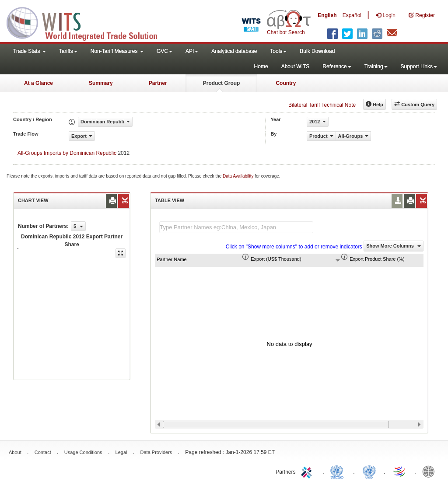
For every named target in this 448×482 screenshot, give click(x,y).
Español (352, 15)
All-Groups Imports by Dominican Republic (67, 153)
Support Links (419, 66)
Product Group (222, 83)
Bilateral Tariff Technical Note (322, 105)
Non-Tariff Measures (117, 51)
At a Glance (38, 83)
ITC (308, 471)
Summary (101, 83)
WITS (87, 22)
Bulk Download (317, 51)
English (327, 15)
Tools (278, 51)
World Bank (430, 471)
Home (261, 66)
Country (286, 83)
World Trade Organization (400, 471)
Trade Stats (30, 51)
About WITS (296, 66)
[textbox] (236, 227)
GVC (164, 51)
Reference (337, 66)
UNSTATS (369, 471)
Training (376, 66)
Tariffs (68, 51)
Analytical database (234, 51)
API (192, 51)
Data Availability (239, 176)
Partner (158, 83)
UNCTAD (339, 471)
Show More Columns (394, 246)
